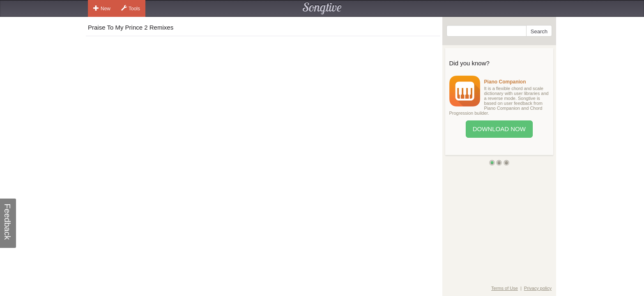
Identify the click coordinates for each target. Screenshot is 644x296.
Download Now (499, 129)
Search (539, 31)
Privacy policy (538, 288)
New (102, 8)
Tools (131, 8)
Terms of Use (505, 288)
